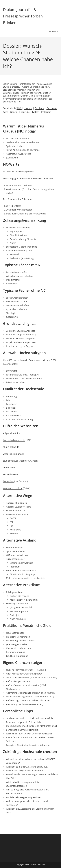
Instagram (46, 112)
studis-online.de (11, 447)
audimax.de (9, 468)
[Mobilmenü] (53, 32)
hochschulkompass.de (14, 440)
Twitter (35, 112)
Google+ (14, 112)
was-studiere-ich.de (13, 488)
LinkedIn (28, 108)
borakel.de (8, 481)
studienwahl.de (11, 461)
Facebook (39, 108)
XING (19, 108)
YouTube (25, 112)
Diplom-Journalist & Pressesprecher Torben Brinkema (23, 16)
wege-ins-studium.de (13, 454)
